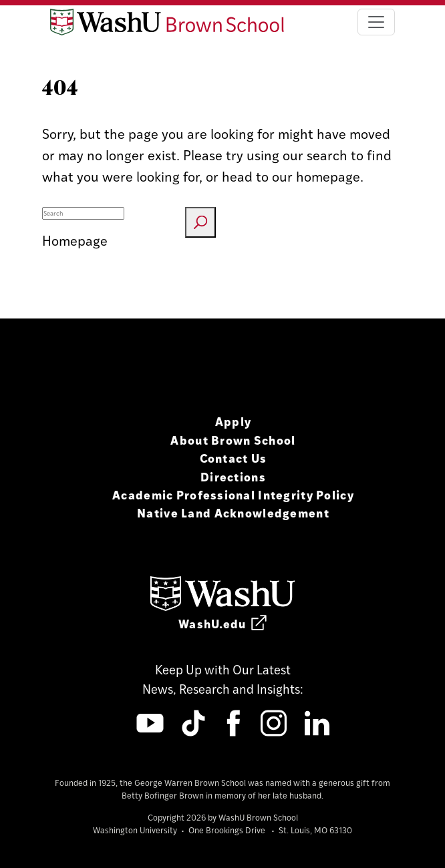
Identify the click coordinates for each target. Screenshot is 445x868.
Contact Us (234, 458)
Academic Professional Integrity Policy (233, 494)
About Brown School (233, 440)
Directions (233, 476)
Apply (233, 421)
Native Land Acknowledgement (233, 512)
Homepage (75, 240)
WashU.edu (222, 623)
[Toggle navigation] (376, 22)
